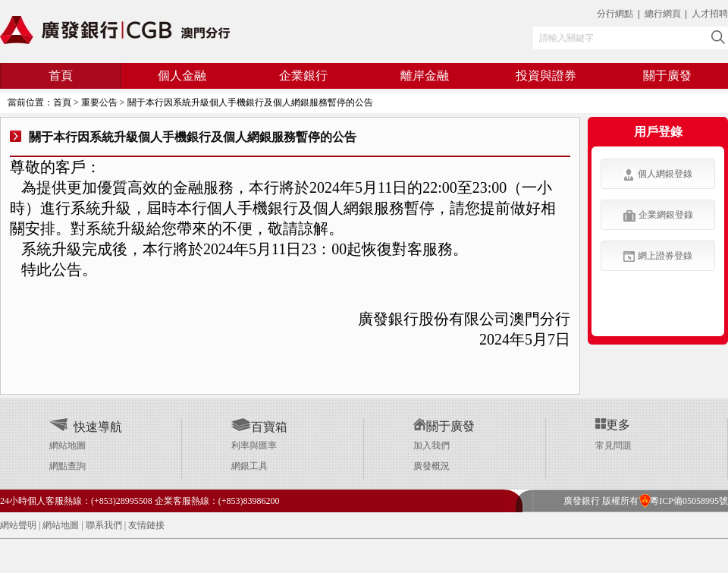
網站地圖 (67, 445)
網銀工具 (249, 466)
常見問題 (613, 445)
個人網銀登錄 (658, 175)
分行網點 (615, 14)
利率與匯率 (254, 445)
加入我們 (431, 445)
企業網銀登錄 (658, 216)
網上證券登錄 (658, 256)
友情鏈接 (146, 525)
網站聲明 (18, 525)
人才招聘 (710, 14)
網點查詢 (67, 466)
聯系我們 (104, 525)
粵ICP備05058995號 (683, 501)
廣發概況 (431, 466)
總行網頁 (664, 14)
